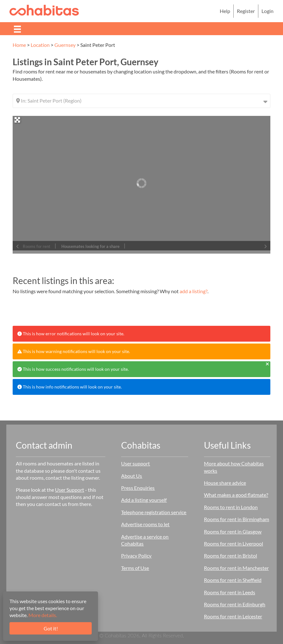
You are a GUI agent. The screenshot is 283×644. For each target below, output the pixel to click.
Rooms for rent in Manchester (236, 568)
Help (225, 11)
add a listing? (194, 291)
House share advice (225, 483)
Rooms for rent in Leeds (230, 592)
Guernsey (65, 45)
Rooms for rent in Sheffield (233, 580)
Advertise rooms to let (145, 524)
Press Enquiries (138, 488)
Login (268, 11)
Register (246, 11)
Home (19, 45)
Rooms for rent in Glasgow (233, 531)
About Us (132, 476)
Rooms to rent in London (231, 507)
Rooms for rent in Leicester (233, 616)
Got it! (51, 628)
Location (40, 45)
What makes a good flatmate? (236, 495)
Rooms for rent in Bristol (231, 556)
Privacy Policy (136, 556)
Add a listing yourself (144, 500)
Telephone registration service (154, 512)
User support (135, 463)
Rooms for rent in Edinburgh (235, 604)
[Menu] (17, 29)
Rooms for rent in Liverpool (234, 543)
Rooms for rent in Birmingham (237, 519)
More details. (43, 615)
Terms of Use (135, 568)
